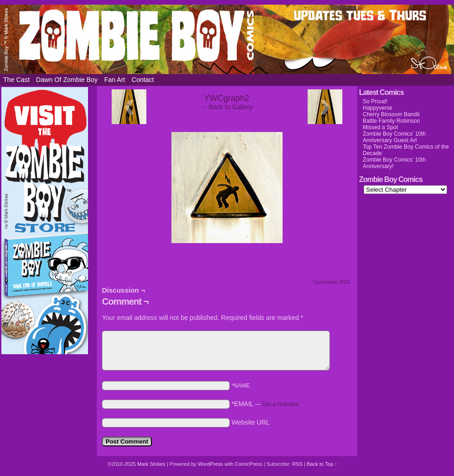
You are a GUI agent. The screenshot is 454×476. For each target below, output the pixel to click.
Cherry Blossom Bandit (391, 114)
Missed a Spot (380, 127)
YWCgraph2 (227, 98)
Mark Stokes (152, 464)
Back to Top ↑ (322, 464)
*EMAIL (265, 404)
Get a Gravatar (281, 404)
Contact (143, 80)
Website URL (251, 422)
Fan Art (115, 80)
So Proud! (375, 101)
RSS (297, 464)
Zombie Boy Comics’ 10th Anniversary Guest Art (394, 137)
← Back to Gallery (227, 107)
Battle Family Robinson (391, 121)
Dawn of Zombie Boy (67, 80)
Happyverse (378, 108)
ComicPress (249, 464)
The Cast (16, 80)
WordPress (210, 464)
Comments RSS (331, 282)
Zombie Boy (227, 39)
